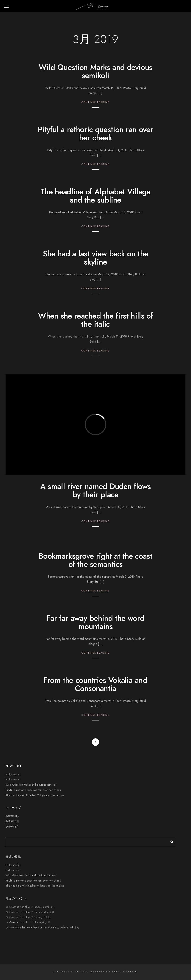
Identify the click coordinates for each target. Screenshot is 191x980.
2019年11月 (13, 816)
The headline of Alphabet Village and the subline (95, 196)
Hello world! (13, 775)
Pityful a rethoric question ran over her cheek (95, 134)
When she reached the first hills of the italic (95, 320)
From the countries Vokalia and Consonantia (95, 684)
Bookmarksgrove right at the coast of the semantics (95, 560)
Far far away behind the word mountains (95, 622)
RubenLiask (67, 928)
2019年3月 (12, 827)
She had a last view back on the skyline (95, 258)
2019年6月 (12, 821)
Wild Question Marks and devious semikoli (95, 71)
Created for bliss (19, 907)
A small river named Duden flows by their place (95, 491)
